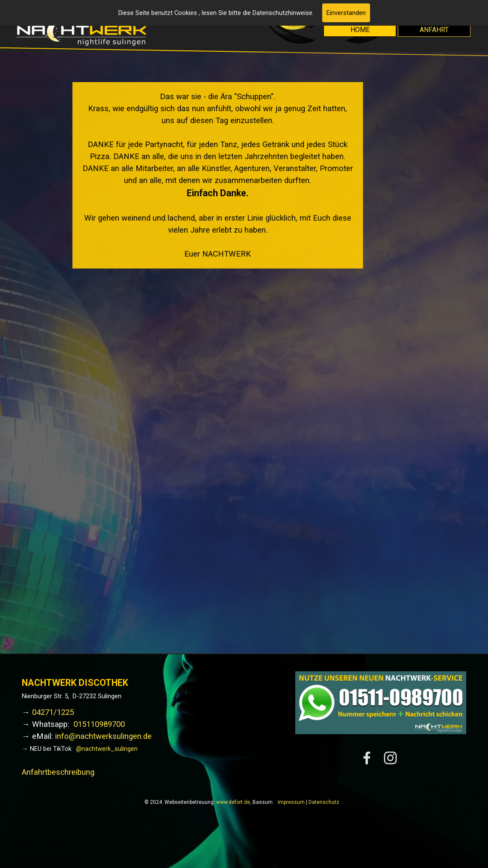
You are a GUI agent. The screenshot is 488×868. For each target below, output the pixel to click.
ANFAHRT (434, 30)
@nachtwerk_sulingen (107, 749)
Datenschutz (324, 802)
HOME (360, 30)
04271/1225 (53, 712)
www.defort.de (233, 802)
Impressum (291, 802)
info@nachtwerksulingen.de (103, 736)
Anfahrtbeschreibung (58, 772)
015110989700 (99, 724)
